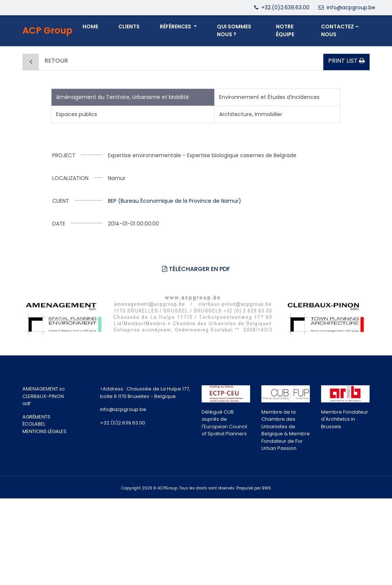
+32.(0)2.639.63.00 (285, 7)
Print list (346, 61)
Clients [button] (129, 27)
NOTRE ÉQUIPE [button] (285, 30)
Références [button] (176, 27)
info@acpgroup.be (351, 7)
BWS (267, 488)
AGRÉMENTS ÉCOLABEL (36, 421)
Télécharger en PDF (196, 269)
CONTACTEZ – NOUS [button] (340, 30)
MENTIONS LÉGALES (44, 431)
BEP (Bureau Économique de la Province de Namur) (175, 201)
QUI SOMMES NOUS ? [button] (234, 30)
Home (90, 27)
